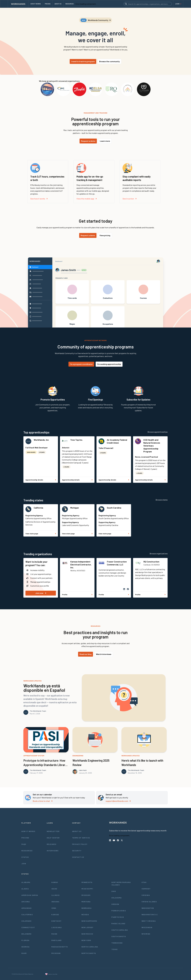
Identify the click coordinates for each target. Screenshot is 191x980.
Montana (86, 902)
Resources (27, 851)
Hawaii (55, 882)
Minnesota (87, 882)
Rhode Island (118, 923)
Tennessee (117, 943)
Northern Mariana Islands (121, 884)
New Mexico (87, 934)
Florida (25, 940)
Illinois (55, 895)
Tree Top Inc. (77, 440)
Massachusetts (60, 947)
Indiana (55, 902)
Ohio (114, 891)
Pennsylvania (119, 911)
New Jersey (87, 927)
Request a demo (88, 141)
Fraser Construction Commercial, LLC (117, 563)
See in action (129, 199)
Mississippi (87, 889)
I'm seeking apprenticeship (109, 364)
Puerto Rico (118, 917)
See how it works (39, 199)
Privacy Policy (80, 844)
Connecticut (28, 927)
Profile (77, 595)
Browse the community (110, 61)
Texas (115, 949)
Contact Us (78, 857)
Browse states (162, 500)
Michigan (75, 508)
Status (25, 857)
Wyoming (146, 934)
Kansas (55, 914)
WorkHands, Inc (41, 440)
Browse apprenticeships (158, 432)
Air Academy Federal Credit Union (117, 441)
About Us (77, 831)
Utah (144, 882)
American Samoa (30, 895)
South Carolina (114, 508)
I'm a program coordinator (81, 364)
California (38, 508)
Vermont (146, 889)
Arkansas (26, 908)
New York (86, 940)
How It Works (28, 831)
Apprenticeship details (41, 480)
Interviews (53, 851)
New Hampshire (89, 921)
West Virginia (149, 921)
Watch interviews (104, 654)
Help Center (53, 838)
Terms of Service (81, 838)
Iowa (54, 908)
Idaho (54, 889)
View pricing (105, 235)
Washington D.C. (150, 914)
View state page (41, 534)
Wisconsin (147, 927)
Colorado (26, 921)
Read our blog (86, 654)
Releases (52, 844)
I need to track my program (83, 61)
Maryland (56, 940)
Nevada (85, 914)
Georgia (26, 947)
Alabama (26, 882)
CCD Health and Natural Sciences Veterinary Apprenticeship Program (152, 446)
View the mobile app (87, 199)
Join (24, 864)
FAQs (24, 844)
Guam (24, 953)
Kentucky (56, 921)
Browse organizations (159, 554)
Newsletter (53, 831)
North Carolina (90, 947)
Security (77, 851)
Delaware (26, 934)
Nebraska (86, 908)
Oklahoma (117, 898)
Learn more (105, 141)
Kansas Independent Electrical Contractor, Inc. (81, 565)
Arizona (26, 902)
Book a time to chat (43, 801)
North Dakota (89, 953)
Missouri (86, 895)
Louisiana (57, 927)
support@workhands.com (118, 801)
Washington (148, 908)
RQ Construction (151, 562)
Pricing (25, 838)
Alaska (25, 889)
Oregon (115, 904)
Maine (54, 934)
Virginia (146, 895)
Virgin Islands (149, 902)
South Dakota (119, 936)
